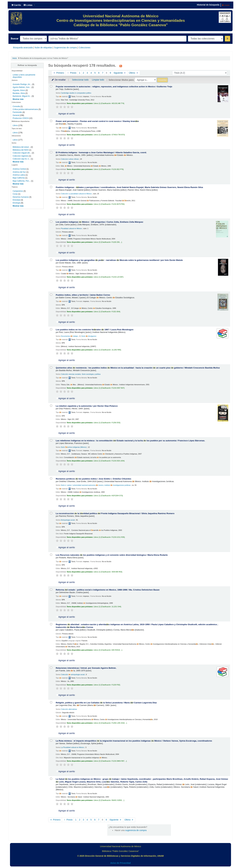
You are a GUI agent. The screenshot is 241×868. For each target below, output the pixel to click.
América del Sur (19, 172)
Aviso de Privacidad (121, 863)
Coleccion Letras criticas (70, 159)
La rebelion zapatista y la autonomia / (87, 406)
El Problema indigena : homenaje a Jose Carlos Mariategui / (101, 152)
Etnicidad (16, 200)
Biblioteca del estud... (21, 147)
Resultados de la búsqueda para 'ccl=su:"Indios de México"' (44, 58)
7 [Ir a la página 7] (103, 73)
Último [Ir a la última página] (134, 73)
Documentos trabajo (69, 336)
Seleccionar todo (80, 80)
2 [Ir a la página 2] (83, 73)
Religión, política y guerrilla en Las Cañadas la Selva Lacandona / (106, 703)
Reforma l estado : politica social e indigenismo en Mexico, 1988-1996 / (108, 590)
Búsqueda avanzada (23, 48)
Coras (15, 194)
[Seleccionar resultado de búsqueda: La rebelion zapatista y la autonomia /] (51, 406)
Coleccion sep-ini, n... (21, 159)
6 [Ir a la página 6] (99, 73)
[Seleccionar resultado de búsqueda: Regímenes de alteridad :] (51, 624)
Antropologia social (68, 520)
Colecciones (85, 48)
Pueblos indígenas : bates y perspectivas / (129, 187)
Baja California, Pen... (22, 181)
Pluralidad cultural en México (71, 228)
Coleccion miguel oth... (22, 153)
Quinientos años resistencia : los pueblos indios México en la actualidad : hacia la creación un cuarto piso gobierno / (138, 368)
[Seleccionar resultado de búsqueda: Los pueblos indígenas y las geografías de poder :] (51, 260)
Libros (15, 125)
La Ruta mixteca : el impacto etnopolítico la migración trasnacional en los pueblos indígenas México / (134, 741)
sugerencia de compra (136, 830)
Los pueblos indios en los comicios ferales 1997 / (95, 330)
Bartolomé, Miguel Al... (22, 96)
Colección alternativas (69, 709)
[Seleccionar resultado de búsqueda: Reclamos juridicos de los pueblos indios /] (51, 478)
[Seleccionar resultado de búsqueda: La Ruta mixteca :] (51, 741)
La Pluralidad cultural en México (73, 747)
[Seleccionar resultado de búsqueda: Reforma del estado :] (51, 589)
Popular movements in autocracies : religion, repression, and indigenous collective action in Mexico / (114, 87)
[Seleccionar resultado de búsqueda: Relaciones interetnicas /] (51, 668)
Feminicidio (18, 112)
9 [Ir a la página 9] (110, 73)
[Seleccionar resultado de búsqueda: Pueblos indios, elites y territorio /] (51, 295)
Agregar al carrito (65, 114)
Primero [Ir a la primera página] (58, 73)
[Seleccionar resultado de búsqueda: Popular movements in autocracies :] (51, 86)
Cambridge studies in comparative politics (76, 93)
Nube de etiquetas (43, 48)
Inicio (15, 58)
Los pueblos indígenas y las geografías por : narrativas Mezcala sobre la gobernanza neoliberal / (119, 260)
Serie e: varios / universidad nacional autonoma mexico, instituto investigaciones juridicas (96, 485)
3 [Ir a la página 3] (87, 73)
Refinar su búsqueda (27, 65)
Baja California (19, 178)
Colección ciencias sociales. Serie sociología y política (81, 374)
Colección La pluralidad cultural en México (76, 194)
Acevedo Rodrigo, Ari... (22, 84)
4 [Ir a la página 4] (91, 73)
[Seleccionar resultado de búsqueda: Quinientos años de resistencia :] (51, 367)
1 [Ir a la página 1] (80, 73)
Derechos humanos (21, 197)
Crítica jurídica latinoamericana (26, 109)
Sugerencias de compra (65, 48)
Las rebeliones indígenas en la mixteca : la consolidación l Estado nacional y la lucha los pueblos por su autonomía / (130, 441)
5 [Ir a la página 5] (95, 73)
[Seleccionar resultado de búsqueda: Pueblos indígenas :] (51, 187)
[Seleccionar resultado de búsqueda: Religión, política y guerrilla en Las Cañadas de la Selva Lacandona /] (51, 702)
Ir (227, 39)
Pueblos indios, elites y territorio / (83, 295)
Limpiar (226, 5)
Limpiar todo (98, 80)
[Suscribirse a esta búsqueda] (121, 66)
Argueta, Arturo (19, 90)
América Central (19, 169)
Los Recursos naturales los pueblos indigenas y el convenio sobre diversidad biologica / (112, 555)
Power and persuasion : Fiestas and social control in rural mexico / (97, 121)
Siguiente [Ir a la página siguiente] (120, 73)
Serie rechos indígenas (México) (74, 447)
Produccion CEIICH (21, 118)
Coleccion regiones (20, 156)
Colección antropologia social (73, 674)
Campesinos (18, 191)
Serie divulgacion (89, 336)
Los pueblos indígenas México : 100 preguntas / (100, 222)
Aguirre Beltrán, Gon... (22, 87)
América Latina (19, 175)
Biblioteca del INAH (21, 150)
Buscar (15, 39)
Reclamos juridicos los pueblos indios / (94, 479)
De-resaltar (59, 80)
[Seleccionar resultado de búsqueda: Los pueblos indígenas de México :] (51, 222)
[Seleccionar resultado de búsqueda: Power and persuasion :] (51, 121)
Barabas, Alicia (19, 93)
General (16, 115)
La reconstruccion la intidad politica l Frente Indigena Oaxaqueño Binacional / (115, 513)
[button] (16, 5)
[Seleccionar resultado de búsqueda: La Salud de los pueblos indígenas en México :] (51, 779)
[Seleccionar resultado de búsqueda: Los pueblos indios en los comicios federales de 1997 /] (51, 329)
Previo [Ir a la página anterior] (72, 73)
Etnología (17, 203)
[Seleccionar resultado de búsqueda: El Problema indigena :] (51, 152)
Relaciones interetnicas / (86, 668)
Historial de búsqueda (208, 5)
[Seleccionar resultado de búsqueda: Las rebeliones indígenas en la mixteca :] (51, 440)
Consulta (17, 106)
